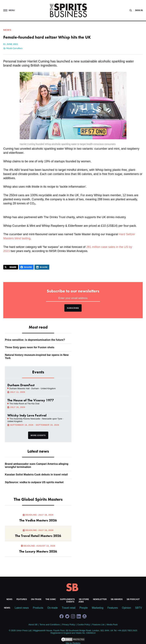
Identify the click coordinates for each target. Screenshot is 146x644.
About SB (33, 625)
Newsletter (100, 599)
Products (38, 608)
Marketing (98, 608)
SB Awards (117, 599)
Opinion (126, 608)
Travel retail (69, 608)
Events (70, 602)
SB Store (84, 599)
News (9, 599)
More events (38, 435)
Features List (98, 625)
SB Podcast (133, 599)
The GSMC (51, 599)
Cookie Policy (84, 625)
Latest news (22, 608)
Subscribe (73, 308)
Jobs (81, 602)
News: (7, 608)
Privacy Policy (69, 625)
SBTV (139, 608)
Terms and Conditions (50, 625)
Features (22, 599)
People (84, 608)
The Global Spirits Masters (38, 499)
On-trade (36, 599)
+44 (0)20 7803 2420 (127, 630)
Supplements (67, 599)
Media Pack (112, 625)
